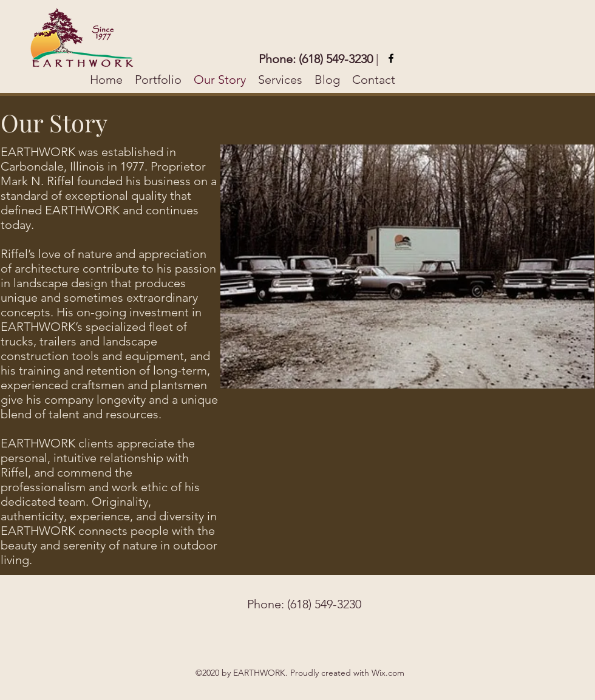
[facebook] (391, 58)
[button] (407, 267)
